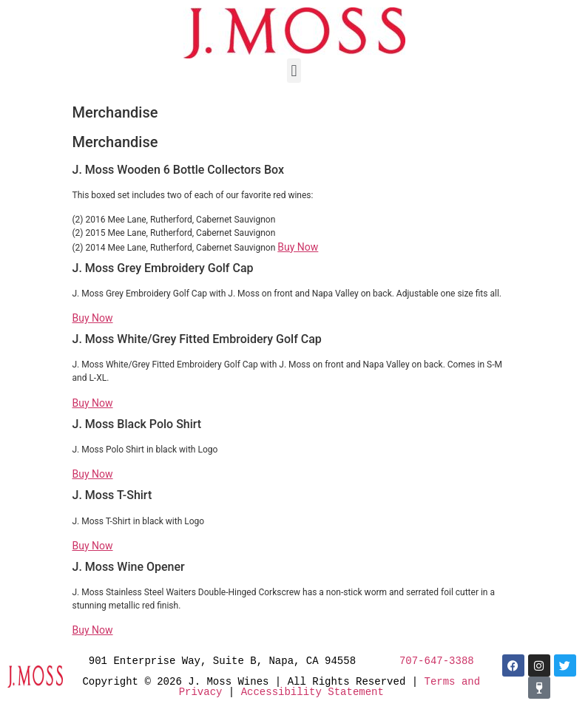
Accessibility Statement (312, 692)
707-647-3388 (437, 661)
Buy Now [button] (298, 247)
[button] (294, 71)
